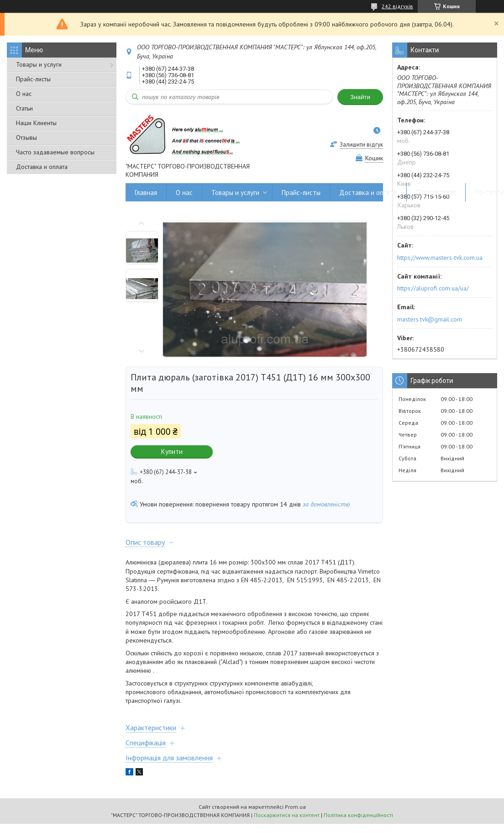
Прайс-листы (33, 79)
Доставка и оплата (42, 167)
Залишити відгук (361, 145)
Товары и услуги (39, 64)
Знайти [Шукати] (360, 97)
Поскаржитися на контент (287, 815)
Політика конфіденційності (358, 815)
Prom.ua (295, 807)
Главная (146, 192)
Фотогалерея (436, 192)
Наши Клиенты (36, 123)
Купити (172, 451)
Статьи (24, 108)
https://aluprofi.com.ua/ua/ (433, 288)
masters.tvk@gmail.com (430, 319)
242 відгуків (397, 6)
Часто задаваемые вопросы (55, 152)
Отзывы (26, 137)
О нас (24, 94)
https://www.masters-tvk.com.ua (440, 258)
